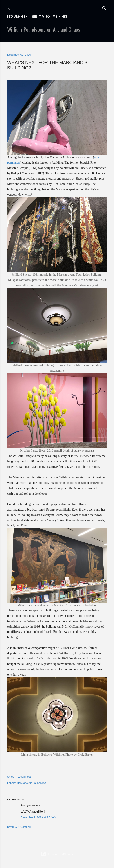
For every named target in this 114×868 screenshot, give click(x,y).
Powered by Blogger (57, 854)
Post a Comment (19, 827)
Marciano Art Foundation (31, 783)
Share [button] (11, 777)
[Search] (104, 7)
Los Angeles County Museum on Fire (37, 16)
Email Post (24, 777)
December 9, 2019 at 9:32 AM (38, 817)
